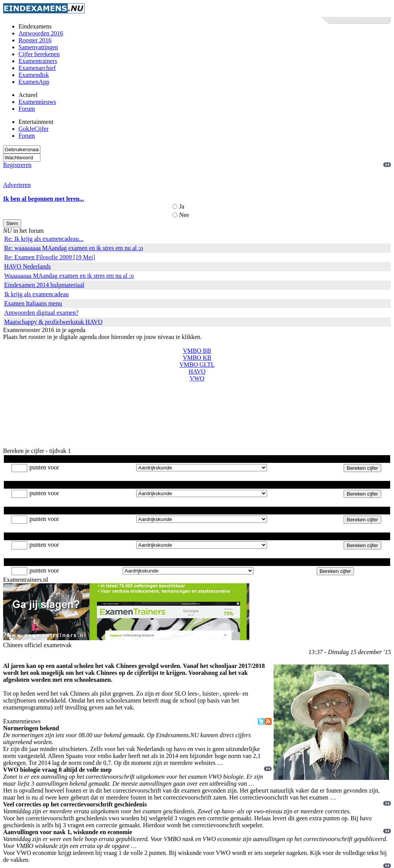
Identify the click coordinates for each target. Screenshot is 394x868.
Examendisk (34, 75)
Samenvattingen (38, 47)
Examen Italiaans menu (33, 303)
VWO (197, 378)
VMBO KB (197, 358)
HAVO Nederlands (28, 266)
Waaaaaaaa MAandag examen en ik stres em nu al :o (69, 276)
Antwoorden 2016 (41, 33)
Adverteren (17, 185)
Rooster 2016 (35, 40)
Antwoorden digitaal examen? (41, 313)
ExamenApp (34, 82)
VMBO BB (197, 351)
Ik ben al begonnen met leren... (43, 199)
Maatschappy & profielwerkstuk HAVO (53, 322)
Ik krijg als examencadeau (36, 294)
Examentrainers (38, 61)
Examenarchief (37, 68)
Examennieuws (37, 102)
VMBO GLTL (197, 365)
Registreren (17, 165)
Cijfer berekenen (39, 54)
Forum (27, 109)
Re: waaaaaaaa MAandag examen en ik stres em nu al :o (74, 248)
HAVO (197, 371)
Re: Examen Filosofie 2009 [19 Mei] (50, 257)
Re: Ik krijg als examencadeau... (44, 239)
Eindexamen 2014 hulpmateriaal (44, 285)
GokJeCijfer (33, 129)
